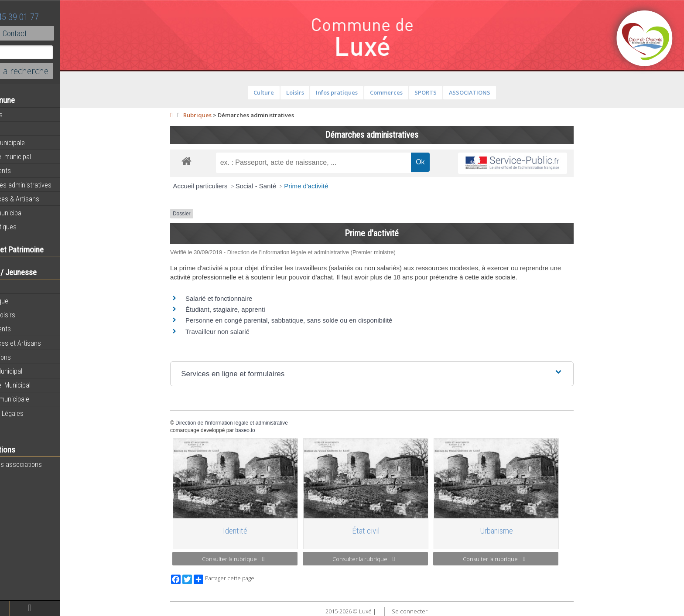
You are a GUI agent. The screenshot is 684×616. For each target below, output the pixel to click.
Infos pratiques (29, 227)
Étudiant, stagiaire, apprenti (244, 309)
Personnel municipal (36, 157)
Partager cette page (242, 579)
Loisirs (313, 92)
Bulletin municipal (32, 213)
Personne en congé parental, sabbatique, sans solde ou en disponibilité (307, 320)
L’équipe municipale (35, 399)
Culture (282, 92)
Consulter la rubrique (251, 559)
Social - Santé (275, 186)
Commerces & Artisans (40, 199)
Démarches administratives (46, 185)
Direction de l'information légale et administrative (250, 423)
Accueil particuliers (219, 186)
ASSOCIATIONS (487, 92)
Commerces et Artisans (41, 343)
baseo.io (263, 430)
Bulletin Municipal (32, 371)
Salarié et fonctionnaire (237, 298)
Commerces (404, 92)
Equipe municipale (33, 143)
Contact (48, 33)
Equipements (26, 170)
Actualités (22, 115)
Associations (26, 357)
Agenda (18, 129)
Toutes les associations (41, 464)
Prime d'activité (324, 186)
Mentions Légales (32, 413)
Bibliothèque (25, 301)
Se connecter (427, 611)
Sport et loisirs (28, 315)
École (15, 287)
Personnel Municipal (36, 385)
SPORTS (444, 92)
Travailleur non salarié (236, 332)
